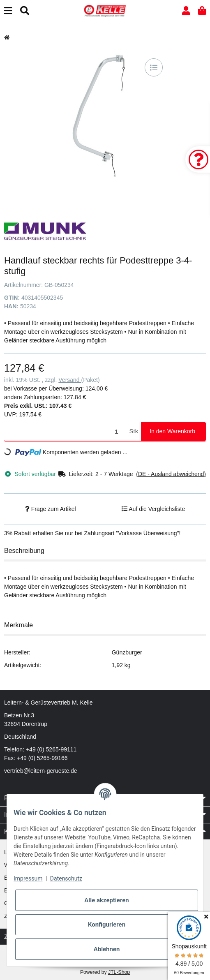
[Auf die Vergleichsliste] (154, 67)
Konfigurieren (107, 925)
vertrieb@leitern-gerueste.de (41, 771)
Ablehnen (107, 949)
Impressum (28, 878)
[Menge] (65, 431)
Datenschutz (66, 878)
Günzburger (127, 652)
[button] (186, 11)
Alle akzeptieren (106, 900)
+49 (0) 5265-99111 (51, 749)
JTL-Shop (119, 972)
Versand (70, 380)
